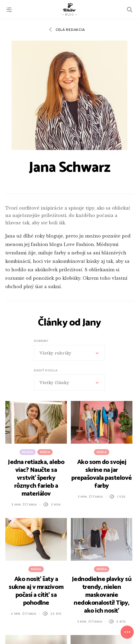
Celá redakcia (70, 30)
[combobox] (69, 353)
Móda (45, 452)
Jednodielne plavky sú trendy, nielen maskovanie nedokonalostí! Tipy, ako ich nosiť (102, 595)
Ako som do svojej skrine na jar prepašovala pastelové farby (102, 474)
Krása (28, 452)
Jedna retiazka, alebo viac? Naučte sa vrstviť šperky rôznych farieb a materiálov (36, 478)
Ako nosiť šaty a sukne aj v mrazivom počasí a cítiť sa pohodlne (36, 591)
